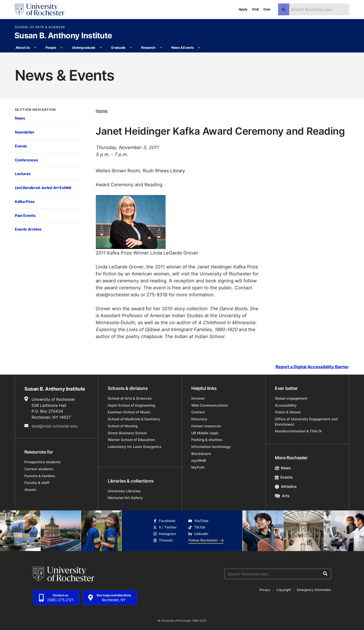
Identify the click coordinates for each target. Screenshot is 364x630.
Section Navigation (35, 110)
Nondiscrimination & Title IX (298, 431)
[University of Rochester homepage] (40, 10)
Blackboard (201, 454)
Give (267, 9)
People (51, 47)
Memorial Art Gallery (125, 498)
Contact (198, 412)
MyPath (198, 467)
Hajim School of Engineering (131, 405)
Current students (39, 469)
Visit (255, 9)
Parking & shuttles (207, 440)
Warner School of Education (131, 440)
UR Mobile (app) (205, 433)
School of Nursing (123, 426)
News (20, 118)
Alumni (30, 490)
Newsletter (25, 132)
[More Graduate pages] (131, 48)
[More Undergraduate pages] (101, 48)
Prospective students (42, 462)
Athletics (286, 486)
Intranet (198, 398)
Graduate (118, 47)
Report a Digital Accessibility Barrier (312, 367)
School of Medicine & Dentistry (134, 419)
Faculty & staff (37, 483)
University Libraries (124, 491)
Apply (243, 9)
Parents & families (40, 476)
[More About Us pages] (35, 48)
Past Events (25, 215)
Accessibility (286, 405)
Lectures (23, 174)
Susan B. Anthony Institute (63, 36)
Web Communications (210, 405)
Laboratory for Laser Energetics (135, 447)
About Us (23, 47)
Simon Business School (127, 433)
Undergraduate (84, 47)
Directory (199, 419)
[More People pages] (62, 48)
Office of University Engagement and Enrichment (306, 422)
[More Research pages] (161, 48)
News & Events (182, 47)
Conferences (26, 160)
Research (148, 47)
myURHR (199, 461)
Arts (282, 496)
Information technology (211, 447)
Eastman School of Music (129, 412)
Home (102, 111)
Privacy (265, 590)
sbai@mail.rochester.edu (55, 426)
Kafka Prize (25, 201)
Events (21, 146)
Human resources (206, 426)
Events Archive (28, 229)
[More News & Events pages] (199, 48)
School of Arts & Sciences (40, 27)
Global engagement (291, 398)
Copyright (284, 590)
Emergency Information (314, 590)
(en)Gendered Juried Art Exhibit (43, 188)
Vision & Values (288, 412)
